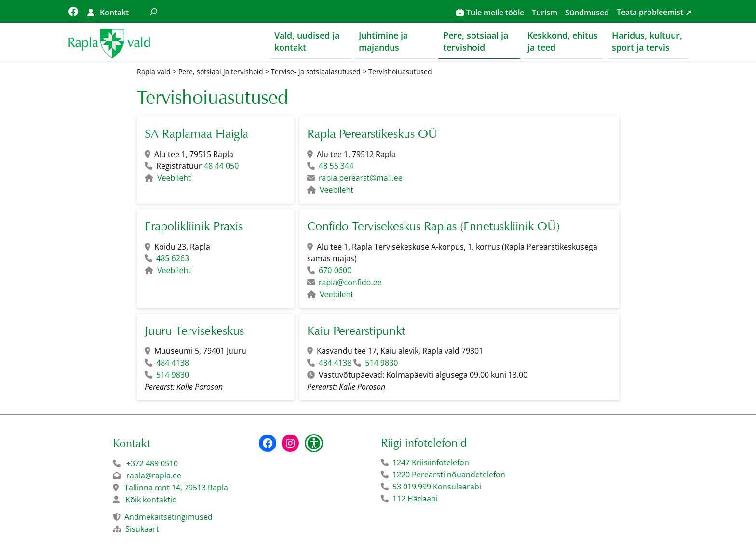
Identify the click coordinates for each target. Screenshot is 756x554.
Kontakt (114, 13)
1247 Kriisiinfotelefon (431, 462)
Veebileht (174, 178)
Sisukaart (142, 529)
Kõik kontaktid (151, 500)
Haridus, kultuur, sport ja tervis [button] (647, 41)
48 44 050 (221, 166)
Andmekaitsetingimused (169, 517)
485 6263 (173, 259)
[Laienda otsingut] (154, 11)
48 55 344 (336, 166)
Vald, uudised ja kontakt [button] (307, 41)
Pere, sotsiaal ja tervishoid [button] (476, 41)
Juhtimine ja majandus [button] (383, 41)
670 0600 (335, 271)
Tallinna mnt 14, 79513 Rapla (176, 488)
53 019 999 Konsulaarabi (437, 487)
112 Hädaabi (415, 499)
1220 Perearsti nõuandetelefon (449, 475)
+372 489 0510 (152, 463)
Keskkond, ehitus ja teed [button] (563, 41)
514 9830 (173, 375)
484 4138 (173, 363)
